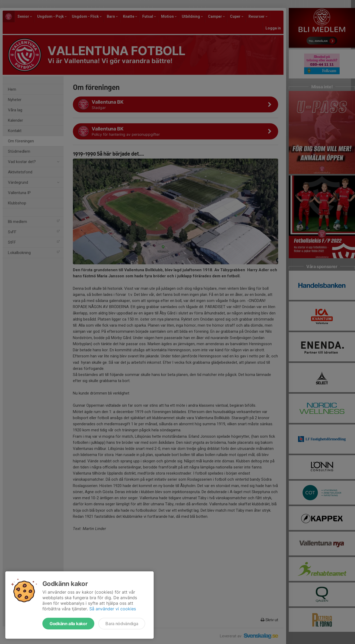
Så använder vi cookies (113, 609)
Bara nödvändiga (122, 624)
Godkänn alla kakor (68, 624)
